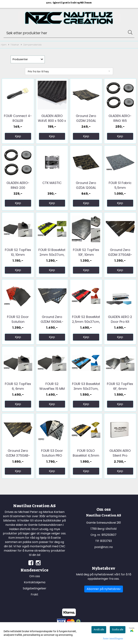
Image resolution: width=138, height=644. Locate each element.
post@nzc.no (104, 547)
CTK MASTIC (52, 183)
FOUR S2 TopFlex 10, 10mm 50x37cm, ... (18, 255)
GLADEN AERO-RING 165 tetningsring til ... (120, 121)
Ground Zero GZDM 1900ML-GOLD (52, 322)
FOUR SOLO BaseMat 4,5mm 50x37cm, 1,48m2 (86, 455)
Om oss (35, 576)
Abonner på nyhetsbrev (104, 589)
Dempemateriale (31, 45)
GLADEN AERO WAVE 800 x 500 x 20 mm (52, 121)
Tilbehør (14, 45)
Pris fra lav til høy (38, 71)
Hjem (4, 45)
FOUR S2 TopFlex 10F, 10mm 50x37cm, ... (86, 255)
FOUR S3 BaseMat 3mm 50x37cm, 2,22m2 (86, 389)
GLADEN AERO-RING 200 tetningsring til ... (18, 188)
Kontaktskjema (35, 582)
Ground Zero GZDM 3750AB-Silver (120, 255)
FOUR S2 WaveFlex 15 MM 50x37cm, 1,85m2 (52, 389)
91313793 (106, 541)
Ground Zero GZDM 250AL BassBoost (86, 121)
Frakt (34, 594)
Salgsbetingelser (35, 588)
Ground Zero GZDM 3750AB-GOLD (18, 455)
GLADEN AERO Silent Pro (120, 453)
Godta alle (118, 629)
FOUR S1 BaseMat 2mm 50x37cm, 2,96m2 (52, 255)
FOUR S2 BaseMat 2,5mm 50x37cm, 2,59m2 (86, 322)
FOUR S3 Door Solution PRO (52, 453)
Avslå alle (99, 629)
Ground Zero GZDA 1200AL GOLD (86, 188)
